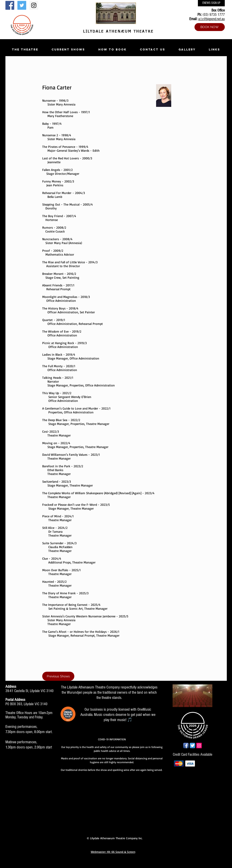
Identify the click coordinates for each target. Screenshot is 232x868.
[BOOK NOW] (210, 27)
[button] (25, 49)
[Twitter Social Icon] (22, 5)
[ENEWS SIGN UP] (211, 3)
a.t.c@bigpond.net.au (212, 19)
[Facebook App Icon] (186, 746)
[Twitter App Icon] (192, 746)
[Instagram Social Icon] (34, 5)
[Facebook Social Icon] (10, 5)
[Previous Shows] (58, 676)
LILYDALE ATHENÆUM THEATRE (117, 32)
